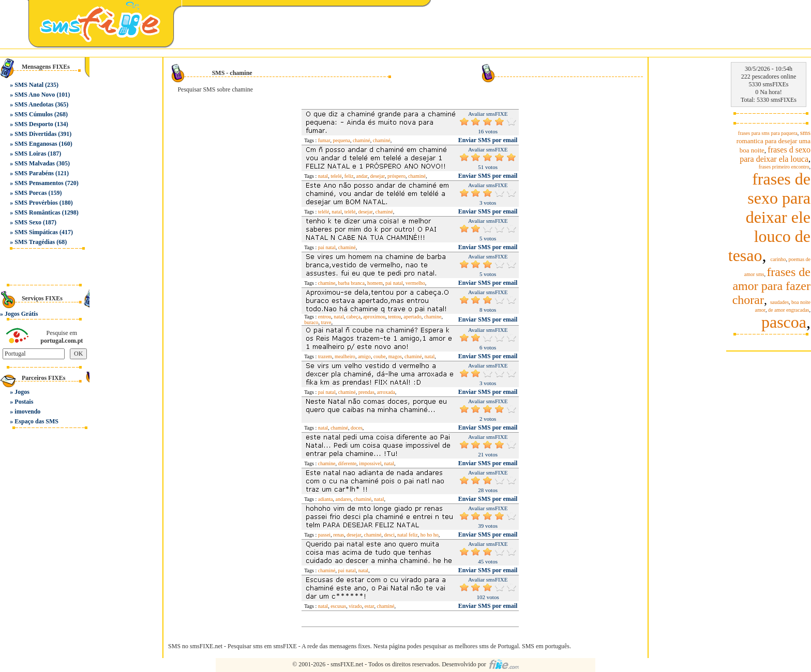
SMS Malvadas (35, 163)
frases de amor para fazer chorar (771, 286)
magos (395, 356)
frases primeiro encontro (784, 167)
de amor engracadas (789, 310)
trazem (325, 356)
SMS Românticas (37, 212)
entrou (325, 317)
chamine (327, 283)
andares (344, 499)
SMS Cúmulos (34, 114)
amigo (364, 356)
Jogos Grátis (21, 314)
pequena (342, 140)
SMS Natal (29, 85)
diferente (348, 463)
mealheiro (345, 356)
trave (326, 322)
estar (370, 606)
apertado (412, 317)
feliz (349, 176)
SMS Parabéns (34, 173)
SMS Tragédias (35, 242)
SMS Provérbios (36, 203)
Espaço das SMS (36, 421)
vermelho (415, 283)
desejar (378, 176)
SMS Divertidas (35, 134)
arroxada (386, 392)
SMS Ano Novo (35, 95)
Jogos (22, 392)
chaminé (362, 140)
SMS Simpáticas (36, 232)
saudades (779, 302)
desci (389, 535)
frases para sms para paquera (768, 133)
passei (324, 535)
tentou (394, 317)
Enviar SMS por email (488, 140)
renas (339, 535)
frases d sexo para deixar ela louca (775, 154)
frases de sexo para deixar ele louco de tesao (769, 217)
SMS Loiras (30, 154)
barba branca (351, 283)
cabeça (354, 317)
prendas (366, 392)
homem (375, 283)
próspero (396, 176)
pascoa (784, 322)
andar (362, 176)
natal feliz (408, 535)
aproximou (374, 317)
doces (357, 428)
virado (355, 606)
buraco (311, 322)
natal (323, 176)
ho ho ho (430, 535)
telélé (324, 212)
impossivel (370, 463)
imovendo (27, 411)
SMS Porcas (31, 193)
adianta (326, 499)
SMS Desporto (34, 124)
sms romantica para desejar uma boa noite (774, 141)
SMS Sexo (28, 222)
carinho (778, 259)
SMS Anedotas (34, 104)
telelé (336, 176)
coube (380, 356)
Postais (24, 402)
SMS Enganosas (36, 144)
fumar (324, 140)
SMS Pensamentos (39, 183)
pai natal (327, 247)
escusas (338, 606)
